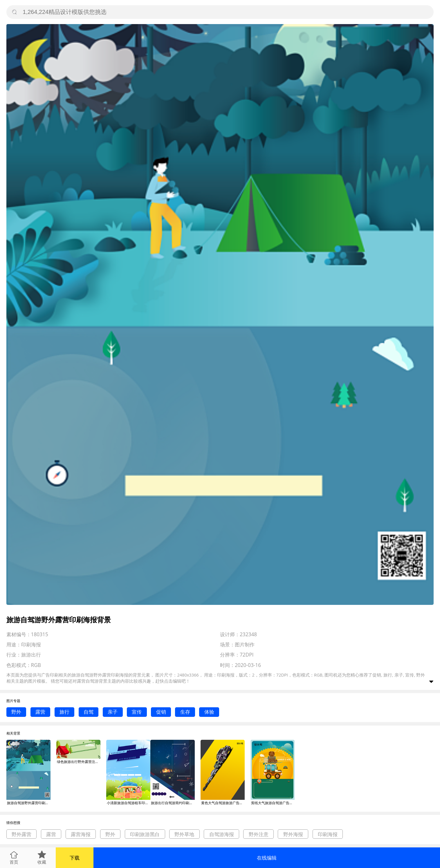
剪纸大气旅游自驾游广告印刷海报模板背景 (273, 803)
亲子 (113, 712)
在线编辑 (267, 858)
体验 (209, 712)
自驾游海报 (222, 834)
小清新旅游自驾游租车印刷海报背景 (129, 803)
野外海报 (293, 834)
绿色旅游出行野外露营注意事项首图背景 (79, 762)
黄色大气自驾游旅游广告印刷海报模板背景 (223, 803)
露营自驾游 (88, 681)
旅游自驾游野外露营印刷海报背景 (29, 803)
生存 (185, 712)
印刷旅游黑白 (145, 834)
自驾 (89, 712)
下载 (75, 858)
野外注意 (259, 834)
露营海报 (81, 834)
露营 (40, 712)
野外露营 (21, 834)
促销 (161, 712)
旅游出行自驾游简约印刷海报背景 (173, 803)
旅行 (64, 712)
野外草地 (184, 834)
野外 (16, 712)
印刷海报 (328, 834)
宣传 (137, 712)
